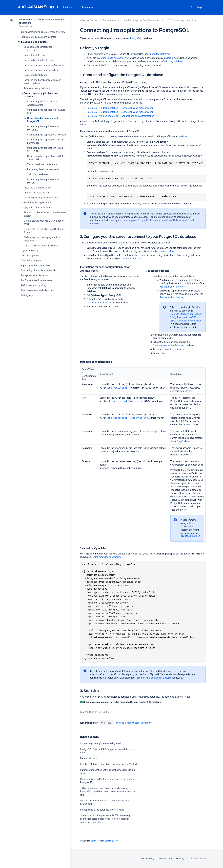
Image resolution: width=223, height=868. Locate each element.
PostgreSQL (136, 38)
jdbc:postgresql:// (119, 388)
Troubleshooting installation (38, 88)
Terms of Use (165, 859)
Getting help (27, 295)
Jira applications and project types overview (43, 32)
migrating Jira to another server (113, 58)
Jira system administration (34, 275)
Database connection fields (101, 303)
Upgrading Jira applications (38, 208)
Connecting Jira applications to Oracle (47, 135)
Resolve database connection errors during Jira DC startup (110, 764)
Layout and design (30, 251)
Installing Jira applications (34, 42)
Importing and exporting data (35, 265)
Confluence (96, 841)
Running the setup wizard (37, 193)
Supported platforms (34, 55)
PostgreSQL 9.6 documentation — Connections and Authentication (120, 116)
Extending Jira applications (38, 203)
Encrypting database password (43, 169)
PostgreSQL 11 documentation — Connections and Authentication (120, 108)
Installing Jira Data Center (37, 188)
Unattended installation (36, 75)
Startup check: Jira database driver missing (102, 810)
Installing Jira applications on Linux (42, 70)
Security (180, 859)
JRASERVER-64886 (190, 536)
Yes (103, 723)
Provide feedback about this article (134, 723)
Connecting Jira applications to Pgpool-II (101, 743)
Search (191, 7)
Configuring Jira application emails (38, 270)
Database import (89, 758)
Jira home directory (164, 251)
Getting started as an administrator (38, 37)
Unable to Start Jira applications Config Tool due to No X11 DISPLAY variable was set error (186, 317)
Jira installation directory (172, 287)
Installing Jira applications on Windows (44, 65)
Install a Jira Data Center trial (39, 60)
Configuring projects (31, 261)
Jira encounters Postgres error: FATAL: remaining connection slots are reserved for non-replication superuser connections (105, 819)
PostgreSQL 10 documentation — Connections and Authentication (120, 112)
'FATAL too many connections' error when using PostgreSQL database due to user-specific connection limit (107, 791)
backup (169, 58)
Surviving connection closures (156, 678)
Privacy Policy (147, 859)
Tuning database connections (42, 164)
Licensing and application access (41, 198)
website (183, 136)
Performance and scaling (33, 285)
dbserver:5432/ (141, 418)
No (110, 723)
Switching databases (38, 174)
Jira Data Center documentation (37, 280)
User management (30, 256)
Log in (200, 7)
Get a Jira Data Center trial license (41, 246)
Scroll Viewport (111, 841)
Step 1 (189, 424)
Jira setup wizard (93, 276)
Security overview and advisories (37, 290)
